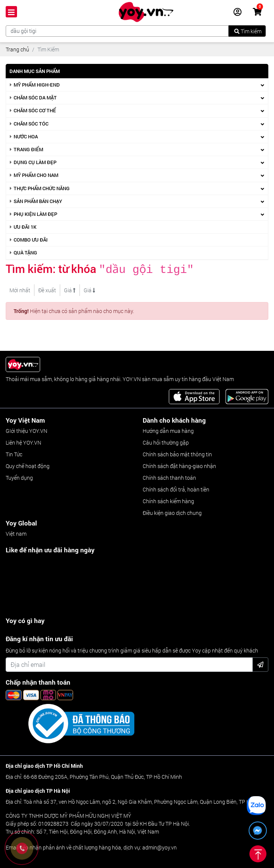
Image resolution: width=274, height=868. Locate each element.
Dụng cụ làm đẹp (35, 162)
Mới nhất (20, 289)
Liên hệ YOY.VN (23, 441)
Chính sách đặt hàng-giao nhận (179, 464)
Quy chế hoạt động (28, 464)
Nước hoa (26, 136)
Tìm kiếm (248, 31)
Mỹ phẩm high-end (37, 85)
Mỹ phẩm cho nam (36, 175)
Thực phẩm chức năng (42, 188)
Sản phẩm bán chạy (38, 201)
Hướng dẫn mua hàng (168, 429)
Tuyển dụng (19, 476)
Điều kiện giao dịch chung (172, 511)
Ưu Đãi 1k (25, 227)
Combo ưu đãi (31, 240)
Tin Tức (14, 453)
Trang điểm (28, 149)
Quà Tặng (25, 253)
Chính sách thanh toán (169, 476)
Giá (70, 289)
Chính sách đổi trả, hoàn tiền (176, 488)
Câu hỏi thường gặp (166, 441)
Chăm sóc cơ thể (35, 110)
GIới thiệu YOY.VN (26, 429)
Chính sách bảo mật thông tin (177, 453)
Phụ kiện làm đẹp (35, 214)
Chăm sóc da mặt (35, 98)
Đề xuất (47, 289)
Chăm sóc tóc (31, 124)
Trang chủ (17, 49)
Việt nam (16, 532)
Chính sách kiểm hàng (168, 500)
